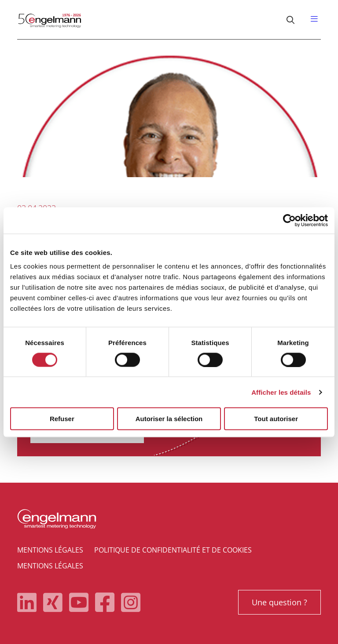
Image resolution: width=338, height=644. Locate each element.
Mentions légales (50, 550)
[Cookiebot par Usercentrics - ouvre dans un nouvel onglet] (289, 220)
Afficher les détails (281, 392)
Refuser (62, 419)
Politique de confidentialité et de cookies (173, 550)
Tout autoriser (276, 419)
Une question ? (279, 602)
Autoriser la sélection (169, 419)
